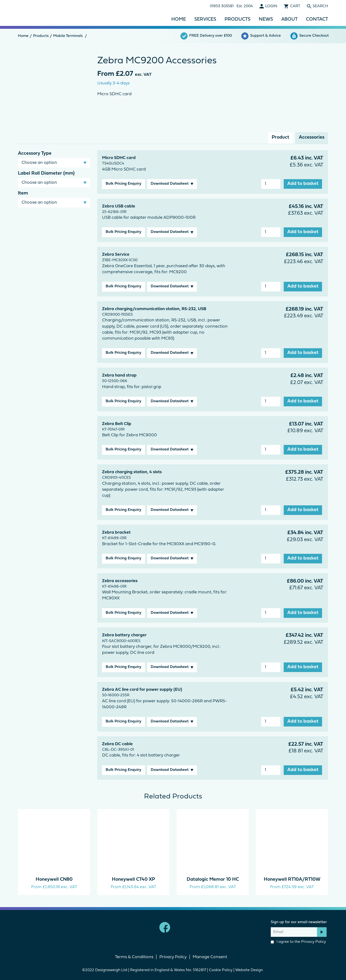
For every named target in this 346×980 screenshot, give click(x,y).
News (266, 19)
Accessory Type (35, 153)
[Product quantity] (271, 184)
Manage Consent (210, 957)
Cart (295, 6)
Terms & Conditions (134, 957)
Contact (317, 19)
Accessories (312, 137)
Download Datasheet (170, 184)
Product (280, 137)
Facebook (165, 927)
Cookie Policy (221, 970)
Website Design (250, 970)
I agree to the (298, 942)
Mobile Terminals (68, 36)
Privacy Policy (314, 942)
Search (320, 6)
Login (271, 6)
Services (205, 19)
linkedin (181, 927)
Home (179, 19)
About (289, 19)
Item (23, 193)
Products (237, 19)
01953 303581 (222, 6)
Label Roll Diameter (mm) (46, 173)
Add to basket (303, 184)
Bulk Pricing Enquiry (124, 184)
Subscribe (322, 932)
